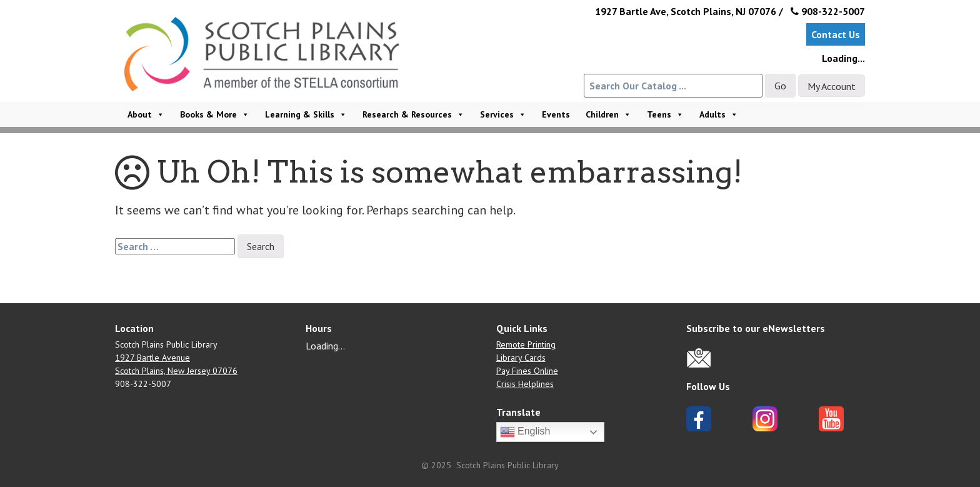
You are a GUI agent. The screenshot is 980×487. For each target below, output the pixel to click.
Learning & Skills (306, 114)
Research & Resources (413, 114)
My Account (832, 86)
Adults (719, 114)
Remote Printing (526, 344)
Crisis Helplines (525, 384)
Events (556, 114)
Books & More (215, 114)
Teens (665, 114)
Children (608, 114)
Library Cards (521, 358)
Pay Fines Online (527, 371)
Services (503, 114)
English (525, 432)
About (146, 114)
